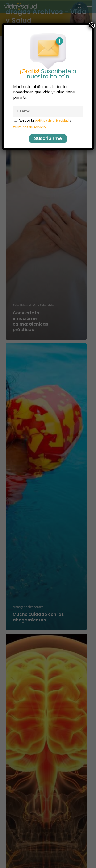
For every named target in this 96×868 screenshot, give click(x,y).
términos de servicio (29, 127)
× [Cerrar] (92, 25)
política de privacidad (52, 120)
